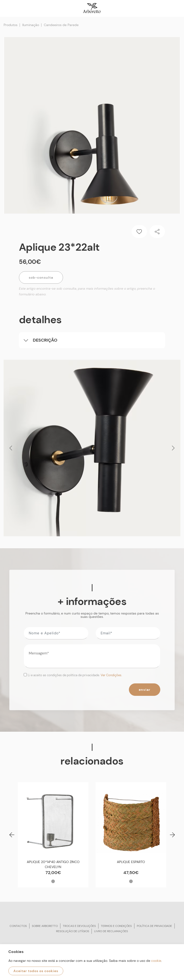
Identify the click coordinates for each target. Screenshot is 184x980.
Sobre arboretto (45, 926)
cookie (156, 961)
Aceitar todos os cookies (36, 971)
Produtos (11, 25)
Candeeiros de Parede (61, 25)
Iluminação (31, 25)
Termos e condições (116, 926)
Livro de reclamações (111, 931)
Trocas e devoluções (79, 926)
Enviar (145, 690)
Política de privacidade (154, 926)
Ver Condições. (111, 675)
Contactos (18, 926)
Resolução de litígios (73, 931)
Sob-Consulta (41, 277)
